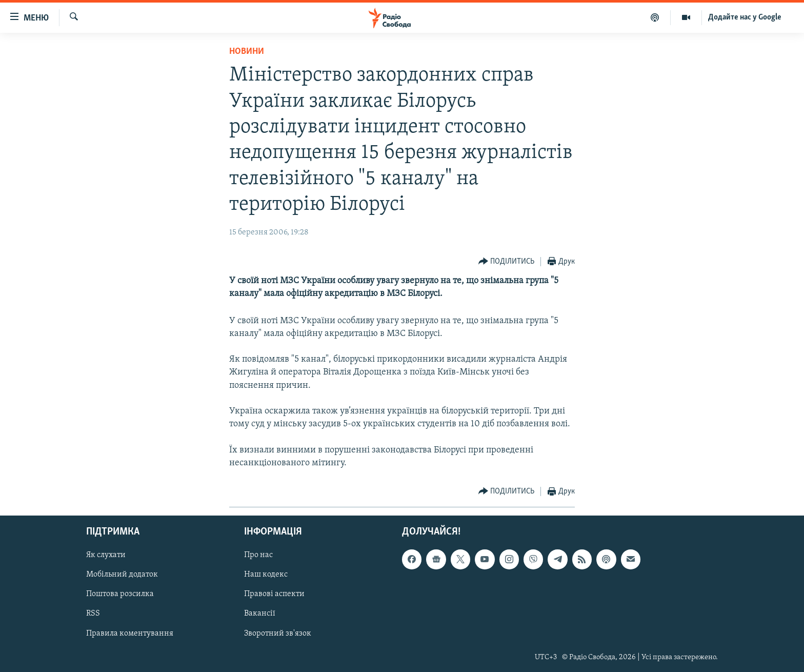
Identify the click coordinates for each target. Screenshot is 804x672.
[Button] (507, 262)
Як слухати (106, 555)
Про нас (258, 555)
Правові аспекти (274, 594)
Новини (247, 52)
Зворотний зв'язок (278, 634)
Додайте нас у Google (745, 17)
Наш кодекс (266, 575)
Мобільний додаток (122, 575)
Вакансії (260, 614)
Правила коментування (130, 634)
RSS (93, 614)
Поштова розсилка (120, 594)
